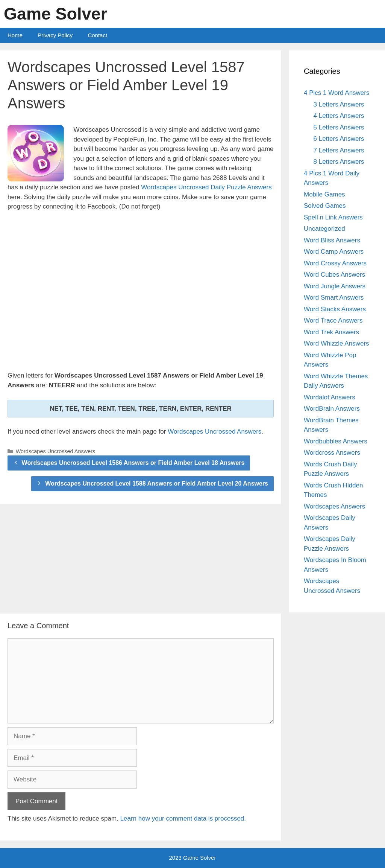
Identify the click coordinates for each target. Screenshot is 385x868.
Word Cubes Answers (334, 275)
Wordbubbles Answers (336, 441)
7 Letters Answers (339, 150)
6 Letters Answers (339, 139)
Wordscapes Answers (334, 506)
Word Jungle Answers (335, 286)
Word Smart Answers (334, 298)
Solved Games (325, 206)
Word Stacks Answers (335, 309)
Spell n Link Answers (333, 217)
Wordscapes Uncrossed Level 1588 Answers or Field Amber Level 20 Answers (157, 483)
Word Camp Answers (334, 252)
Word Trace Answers (333, 321)
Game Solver (55, 14)
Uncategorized (324, 229)
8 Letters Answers (339, 162)
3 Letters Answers (339, 104)
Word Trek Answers (331, 332)
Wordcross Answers (332, 453)
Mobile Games (324, 194)
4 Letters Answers (339, 116)
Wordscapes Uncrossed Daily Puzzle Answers (206, 187)
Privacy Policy (55, 35)
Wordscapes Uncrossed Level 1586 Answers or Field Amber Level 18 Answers (133, 463)
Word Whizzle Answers (336, 343)
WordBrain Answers (332, 409)
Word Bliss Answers (332, 240)
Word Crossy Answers (335, 263)
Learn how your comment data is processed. (183, 819)
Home (15, 35)
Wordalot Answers (330, 397)
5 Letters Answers (339, 127)
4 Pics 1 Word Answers (336, 93)
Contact (97, 35)
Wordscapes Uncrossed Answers (214, 432)
